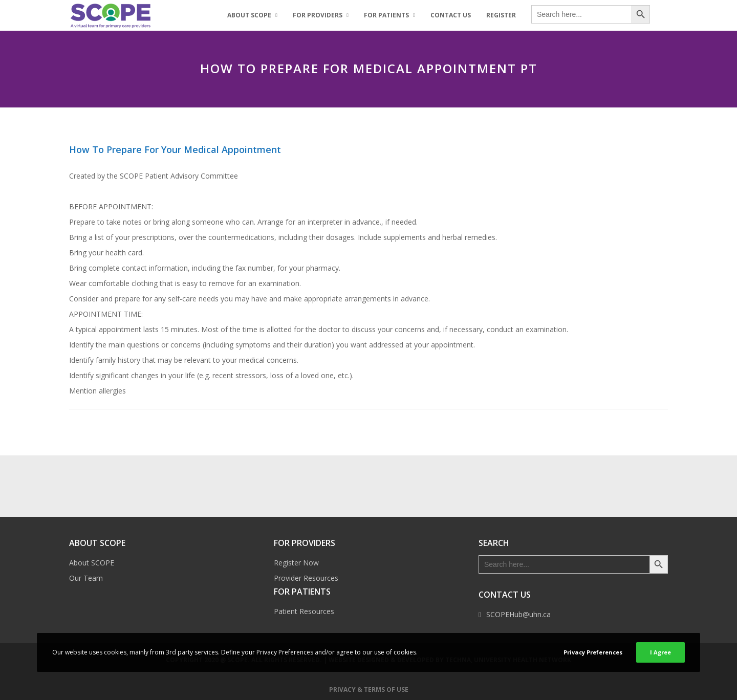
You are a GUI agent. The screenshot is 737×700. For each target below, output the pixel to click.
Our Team (86, 578)
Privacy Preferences (593, 652)
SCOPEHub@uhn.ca (518, 614)
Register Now (296, 563)
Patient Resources (304, 611)
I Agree (660, 652)
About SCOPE (92, 563)
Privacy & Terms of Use (369, 690)
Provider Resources (306, 578)
